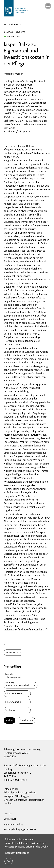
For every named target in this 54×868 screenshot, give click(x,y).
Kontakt (8, 814)
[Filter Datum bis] (17, 702)
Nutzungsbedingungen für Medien (20, 829)
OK (9, 861)
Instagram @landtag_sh (17, 796)
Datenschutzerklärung (17, 853)
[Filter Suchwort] (17, 710)
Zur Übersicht (14, 24)
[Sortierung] (21, 685)
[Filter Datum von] (17, 694)
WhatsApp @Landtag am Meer (20, 792)
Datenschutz (10, 819)
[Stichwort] (17, 710)
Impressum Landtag (13, 824)
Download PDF (13, 652)
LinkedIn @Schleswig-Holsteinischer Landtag (24, 802)
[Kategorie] (16, 677)
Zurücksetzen (26, 720)
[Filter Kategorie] (16, 677)
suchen (10, 720)
